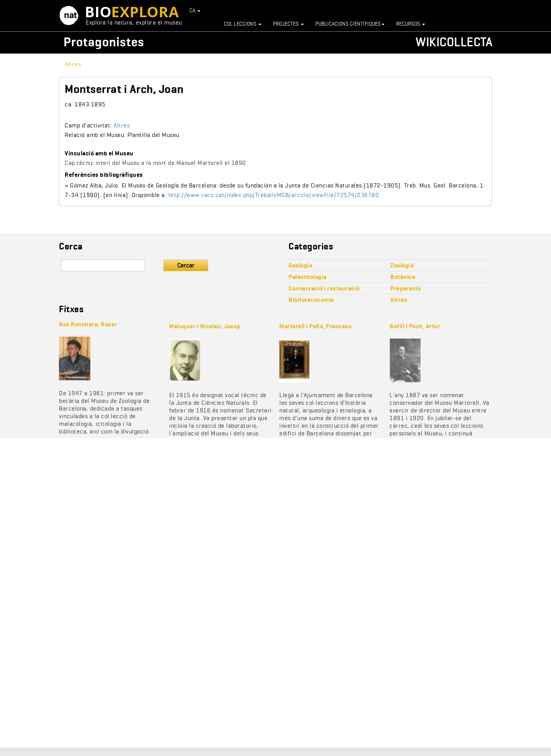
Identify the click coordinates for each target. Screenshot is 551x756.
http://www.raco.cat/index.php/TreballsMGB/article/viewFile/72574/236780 (274, 195)
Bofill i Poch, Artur (415, 326)
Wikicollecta (454, 42)
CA (195, 10)
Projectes (288, 24)
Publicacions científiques (350, 24)
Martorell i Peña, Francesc (315, 326)
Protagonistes (104, 42)
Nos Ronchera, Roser (88, 324)
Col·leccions (243, 24)
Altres (73, 64)
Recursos (411, 24)
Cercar (186, 265)
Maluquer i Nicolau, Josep (205, 326)
